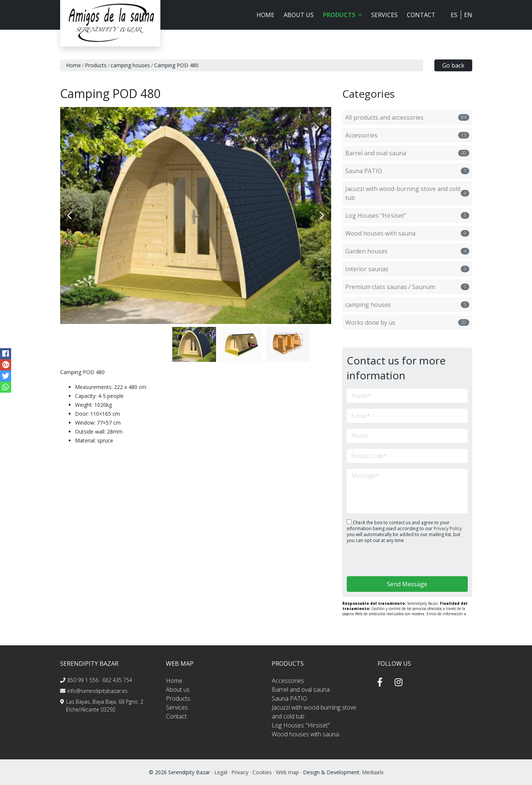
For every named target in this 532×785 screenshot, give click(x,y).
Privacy (240, 772)
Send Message (407, 584)
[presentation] (386, 560)
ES (454, 15)
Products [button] (342, 15)
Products (96, 65)
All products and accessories (407, 117)
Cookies (262, 772)
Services (384, 15)
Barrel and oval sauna (407, 153)
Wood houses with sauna (407, 233)
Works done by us (407, 322)
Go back (453, 65)
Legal (221, 772)
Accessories (407, 135)
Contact (421, 15)
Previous (69, 215)
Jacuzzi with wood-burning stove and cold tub (407, 193)
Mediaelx (373, 772)
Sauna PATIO (407, 171)
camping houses (130, 65)
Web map (287, 772)
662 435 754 (117, 680)
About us (299, 15)
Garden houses (407, 251)
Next (322, 215)
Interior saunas (407, 269)
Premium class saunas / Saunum (407, 287)
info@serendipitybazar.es (97, 691)
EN (468, 15)
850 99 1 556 (83, 680)
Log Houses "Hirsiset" (407, 215)
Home (265, 15)
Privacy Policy (448, 528)
